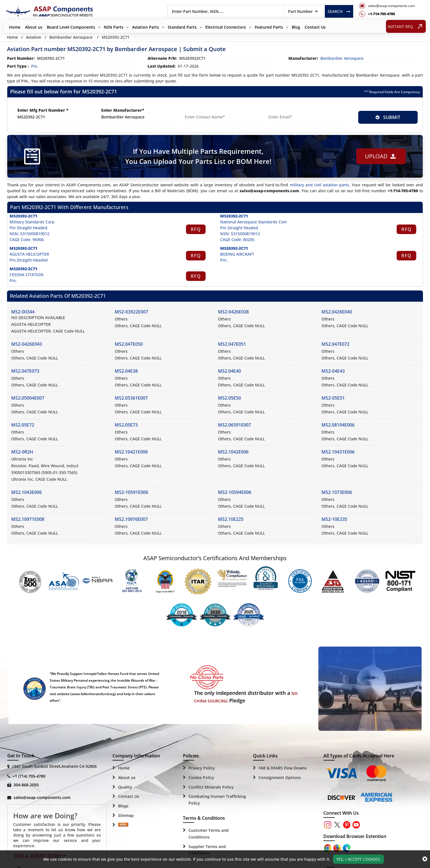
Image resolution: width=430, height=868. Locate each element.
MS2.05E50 (229, 398)
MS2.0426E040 (337, 312)
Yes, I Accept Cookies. (359, 859)
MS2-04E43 (333, 371)
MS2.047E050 (129, 344)
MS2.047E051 (232, 344)
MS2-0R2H (22, 452)
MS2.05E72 (23, 425)
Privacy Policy (202, 768)
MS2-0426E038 (233, 312)
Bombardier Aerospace (71, 37)
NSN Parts (114, 27)
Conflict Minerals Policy (211, 787)
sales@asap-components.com (42, 797)
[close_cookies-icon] (425, 859)
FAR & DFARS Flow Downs (283, 768)
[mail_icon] (387, 6)
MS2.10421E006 (131, 452)
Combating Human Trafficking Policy (217, 800)
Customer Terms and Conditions (209, 834)
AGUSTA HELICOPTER (29, 254)
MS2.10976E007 (131, 519)
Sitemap (126, 815)
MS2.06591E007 (234, 425)
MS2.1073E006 (337, 492)
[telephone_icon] (387, 14)
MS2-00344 (23, 312)
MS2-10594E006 (235, 492)
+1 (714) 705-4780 (29, 776)
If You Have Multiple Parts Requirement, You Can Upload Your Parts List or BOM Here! (198, 156)
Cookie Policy (201, 777)
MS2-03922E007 (131, 312)
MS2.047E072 (335, 344)
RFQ (196, 229)
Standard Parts (182, 27)
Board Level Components (71, 27)
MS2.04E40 (229, 371)
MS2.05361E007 (131, 398)
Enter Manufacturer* (123, 110)
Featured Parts (269, 27)
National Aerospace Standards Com (254, 222)
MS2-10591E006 (131, 492)
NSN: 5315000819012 (29, 234)
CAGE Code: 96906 (27, 240)
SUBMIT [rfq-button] (388, 117)
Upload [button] (380, 156)
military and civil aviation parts (319, 185)
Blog (296, 27)
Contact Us (315, 27)
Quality (125, 787)
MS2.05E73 (126, 425)
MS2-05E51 (333, 398)
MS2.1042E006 (233, 452)
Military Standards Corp (32, 222)
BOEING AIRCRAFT (237, 254)
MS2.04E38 (126, 371)
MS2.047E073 (25, 371)
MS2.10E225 (231, 519)
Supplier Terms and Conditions (207, 850)
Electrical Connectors (226, 27)
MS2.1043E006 (27, 492)
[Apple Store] (328, 848)
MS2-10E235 (334, 519)
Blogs (123, 806)
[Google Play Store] (338, 848)
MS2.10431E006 (338, 452)
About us (34, 27)
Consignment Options (280, 777)
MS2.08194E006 (338, 425)
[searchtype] (303, 11)
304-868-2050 (26, 785)
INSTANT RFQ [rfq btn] (406, 26)
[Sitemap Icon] (123, 825)
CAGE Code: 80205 (237, 240)
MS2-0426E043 (27, 344)
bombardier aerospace (342, 58)
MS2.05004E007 (28, 398)
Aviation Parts (146, 27)
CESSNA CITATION (27, 275)
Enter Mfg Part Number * (43, 110)
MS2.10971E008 (28, 519)
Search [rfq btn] (339, 11)
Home (15, 27)
